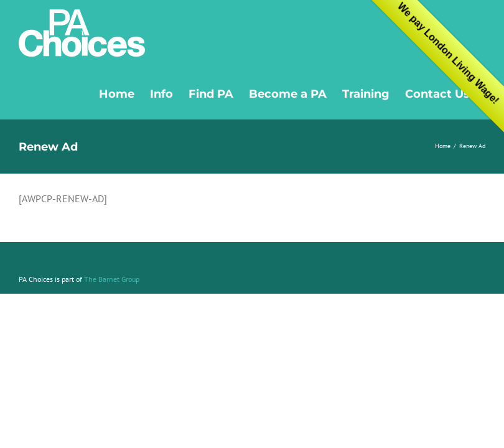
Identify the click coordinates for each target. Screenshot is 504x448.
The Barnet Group (112, 279)
